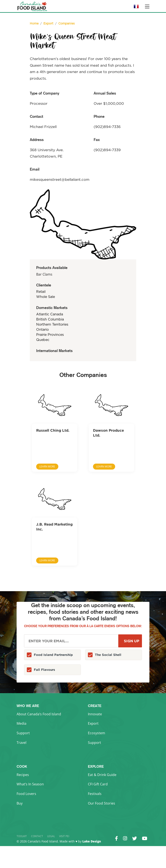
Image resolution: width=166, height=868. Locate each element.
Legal (51, 836)
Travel (21, 743)
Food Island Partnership (53, 655)
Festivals (95, 794)
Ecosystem (97, 733)
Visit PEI (64, 836)
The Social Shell (108, 655)
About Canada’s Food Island (39, 714)
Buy (20, 803)
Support (23, 733)
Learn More (47, 466)
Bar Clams (44, 274)
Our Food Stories (102, 803)
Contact (37, 836)
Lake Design (92, 841)
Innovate (95, 714)
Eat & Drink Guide (102, 775)
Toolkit (22, 836)
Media (21, 723)
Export (93, 723)
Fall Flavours (44, 670)
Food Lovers (26, 794)
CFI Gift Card (98, 784)
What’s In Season (30, 784)
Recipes (23, 775)
